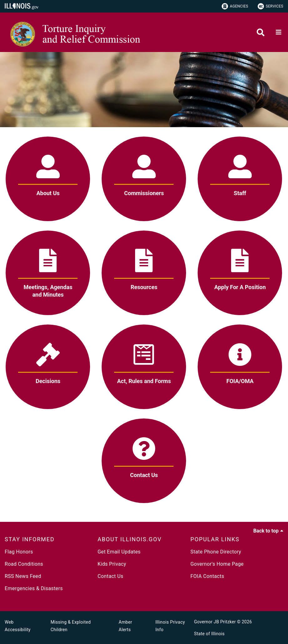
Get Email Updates (119, 552)
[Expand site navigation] (279, 32)
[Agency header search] (261, 32)
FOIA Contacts (207, 576)
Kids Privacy (112, 564)
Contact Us (110, 576)
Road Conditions (24, 564)
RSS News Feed (23, 576)
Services (270, 6)
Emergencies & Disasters (34, 588)
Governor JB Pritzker (215, 622)
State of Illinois (210, 634)
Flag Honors (19, 552)
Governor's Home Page (217, 564)
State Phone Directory (216, 552)
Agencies (235, 6)
